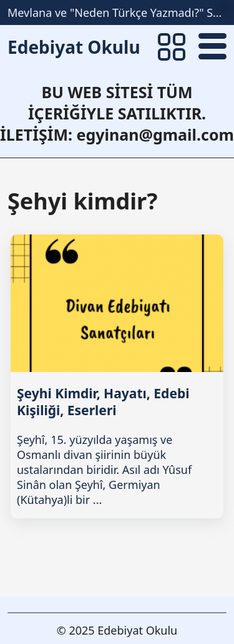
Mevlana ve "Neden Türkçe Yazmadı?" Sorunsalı (117, 13)
